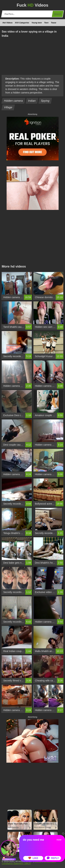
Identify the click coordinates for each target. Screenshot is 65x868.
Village (8, 107)
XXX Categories (22, 23)
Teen (46, 23)
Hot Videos (8, 23)
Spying (45, 101)
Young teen (37, 23)
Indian (32, 101)
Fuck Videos (32, 5)
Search (58, 14)
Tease (54, 23)
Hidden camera (13, 101)
